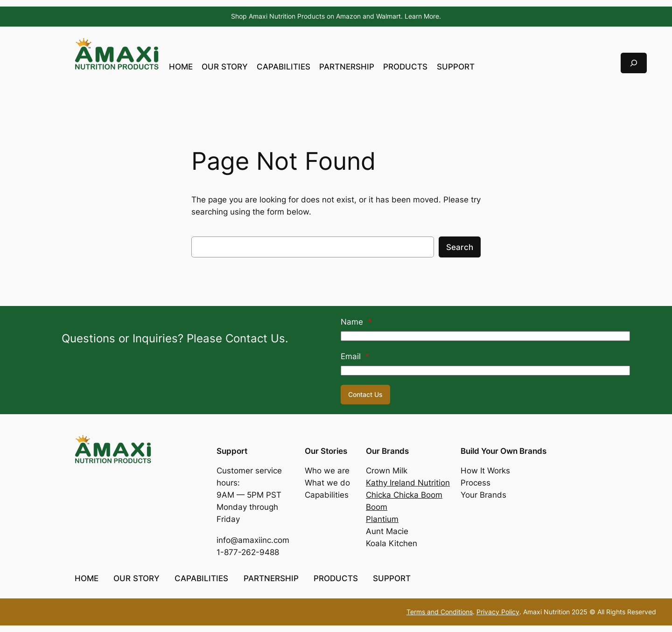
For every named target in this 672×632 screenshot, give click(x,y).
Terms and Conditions (440, 612)
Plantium (382, 519)
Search (460, 247)
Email (355, 356)
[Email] (485, 371)
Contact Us (365, 394)
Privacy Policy (498, 612)
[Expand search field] (634, 63)
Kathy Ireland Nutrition (408, 483)
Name (356, 322)
